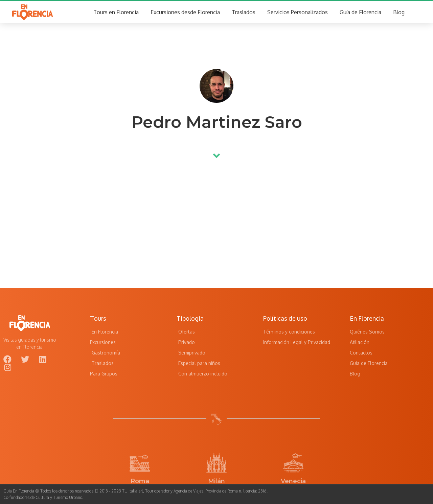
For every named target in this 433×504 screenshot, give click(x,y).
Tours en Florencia (116, 12)
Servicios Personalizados (298, 12)
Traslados (244, 12)
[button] (216, 153)
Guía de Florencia (360, 12)
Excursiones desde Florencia (185, 12)
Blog (399, 12)
